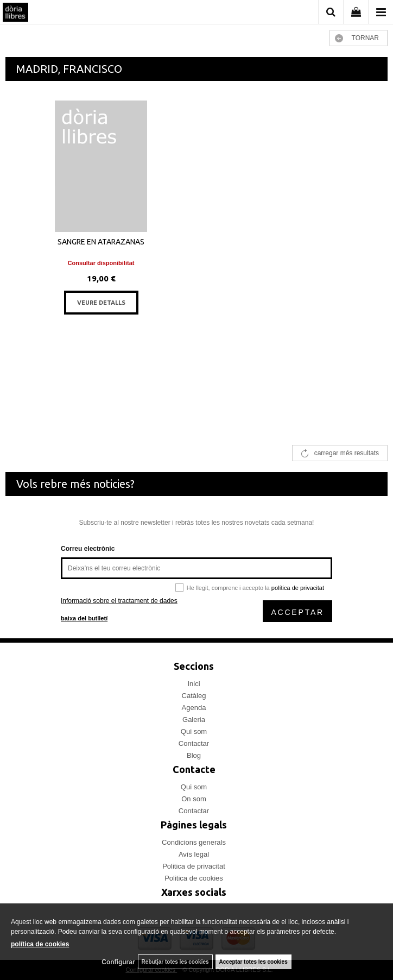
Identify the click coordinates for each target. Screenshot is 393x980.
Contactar (194, 743)
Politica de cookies (194, 878)
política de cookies (40, 944)
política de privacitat (298, 588)
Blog (194, 755)
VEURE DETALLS (101, 303)
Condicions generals (194, 842)
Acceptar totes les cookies (253, 962)
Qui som (194, 731)
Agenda (194, 708)
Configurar (118, 962)
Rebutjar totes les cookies (175, 962)
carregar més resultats (347, 453)
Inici (194, 684)
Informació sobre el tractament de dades (119, 601)
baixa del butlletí (84, 618)
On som (194, 799)
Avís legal (194, 854)
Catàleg (194, 696)
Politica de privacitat (194, 866)
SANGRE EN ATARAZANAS (101, 242)
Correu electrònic (88, 549)
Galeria (194, 720)
